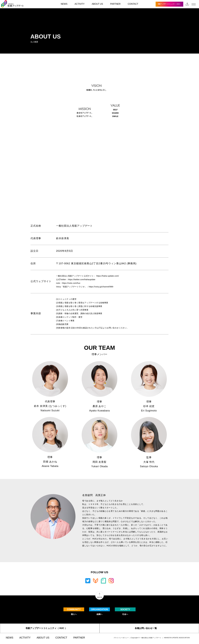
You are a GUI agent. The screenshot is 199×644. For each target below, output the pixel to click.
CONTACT (133, 4)
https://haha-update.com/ (108, 276)
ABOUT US (97, 4)
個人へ (74, 611)
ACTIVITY (80, 4)
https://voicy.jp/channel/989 (101, 287)
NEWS (64, 4)
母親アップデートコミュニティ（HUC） (169, 4)
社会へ (125, 611)
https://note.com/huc (71, 283)
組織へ (99, 611)
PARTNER (115, 4)
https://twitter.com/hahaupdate (82, 279)
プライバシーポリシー (121, 638)
